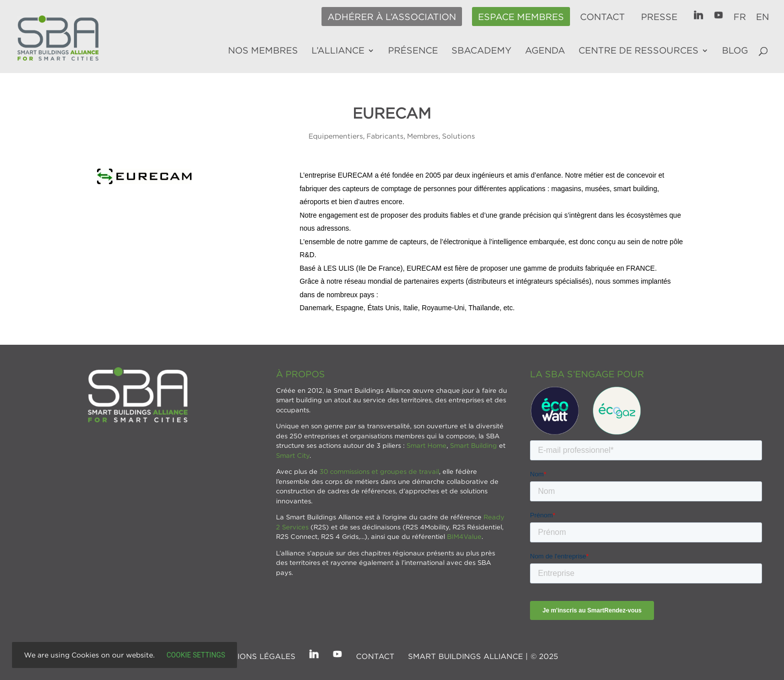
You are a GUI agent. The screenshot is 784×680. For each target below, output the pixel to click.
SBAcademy (481, 51)
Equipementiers (336, 136)
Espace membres (521, 17)
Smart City (293, 455)
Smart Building (473, 445)
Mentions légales (255, 656)
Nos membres (263, 51)
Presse (659, 17)
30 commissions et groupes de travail (379, 471)
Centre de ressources (638, 51)
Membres (423, 136)
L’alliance (338, 51)
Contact (602, 17)
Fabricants (385, 136)
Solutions (458, 136)
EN (762, 17)
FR (740, 17)
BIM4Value (464, 536)
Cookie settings (196, 655)
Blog (735, 51)
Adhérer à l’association (392, 17)
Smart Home (426, 445)
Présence (413, 51)
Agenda (545, 51)
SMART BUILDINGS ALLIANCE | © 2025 (483, 656)
